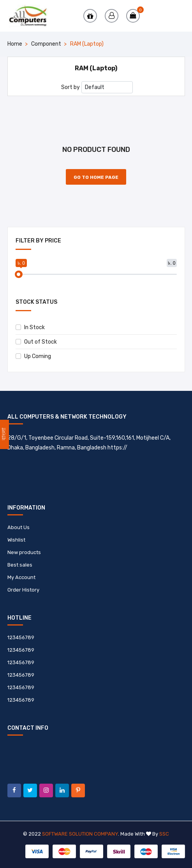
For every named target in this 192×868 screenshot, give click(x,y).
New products (24, 552)
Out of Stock (36, 342)
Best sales (20, 565)
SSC (164, 834)
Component (46, 44)
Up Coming (33, 356)
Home (15, 44)
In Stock (30, 327)
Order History (23, 590)
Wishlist (16, 540)
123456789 (21, 637)
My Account (21, 577)
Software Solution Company (80, 834)
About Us (18, 527)
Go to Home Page (96, 177)
